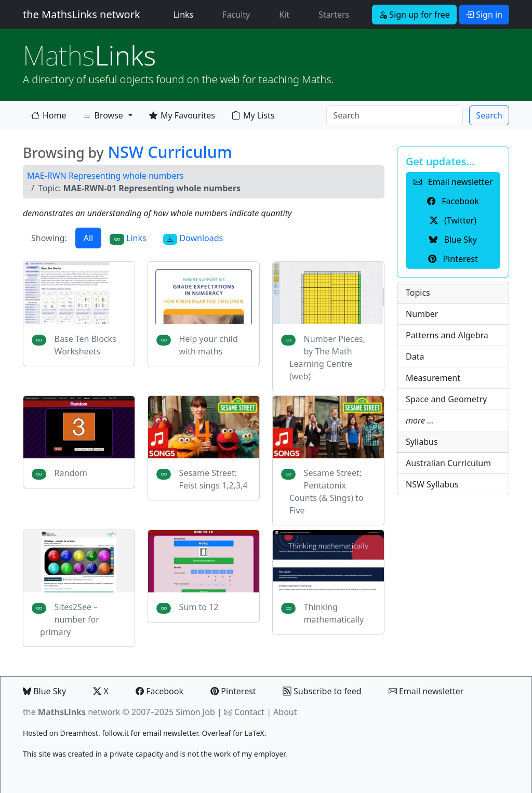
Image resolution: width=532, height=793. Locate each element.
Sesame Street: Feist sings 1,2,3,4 (214, 479)
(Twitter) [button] (453, 220)
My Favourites (182, 115)
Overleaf (216, 733)
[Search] (395, 115)
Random (71, 473)
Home (49, 115)
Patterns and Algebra (447, 335)
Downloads (193, 238)
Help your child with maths (209, 345)
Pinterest (233, 691)
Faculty (236, 15)
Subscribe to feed (322, 691)
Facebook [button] (453, 201)
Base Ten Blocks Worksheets (85, 345)
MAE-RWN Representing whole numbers (105, 176)
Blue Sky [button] (453, 240)
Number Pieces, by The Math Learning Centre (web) (327, 358)
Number (422, 314)
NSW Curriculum (170, 152)
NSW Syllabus (432, 484)
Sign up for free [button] (414, 15)
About (285, 712)
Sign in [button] (484, 15)
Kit (284, 15)
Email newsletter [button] (453, 182)
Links (186, 14)
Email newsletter (426, 691)
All (88, 238)
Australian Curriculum (448, 463)
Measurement (433, 378)
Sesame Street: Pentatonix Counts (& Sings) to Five (327, 492)
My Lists (253, 115)
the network (71, 712)
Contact (249, 712)
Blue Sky (44, 691)
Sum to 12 (199, 607)
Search (489, 115)
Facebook (159, 691)
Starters (334, 15)
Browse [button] (103, 117)
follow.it (115, 733)
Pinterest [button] (453, 259)
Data (415, 356)
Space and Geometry (446, 399)
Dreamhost (79, 733)
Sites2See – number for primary (70, 619)
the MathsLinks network (82, 14)
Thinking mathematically (334, 613)
